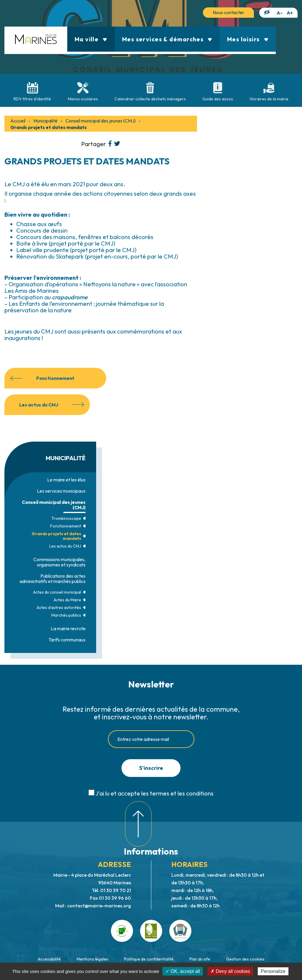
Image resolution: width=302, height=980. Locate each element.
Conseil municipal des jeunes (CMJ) (54, 505)
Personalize (273, 971)
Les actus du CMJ (65, 546)
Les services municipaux (61, 491)
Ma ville (91, 39)
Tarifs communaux (67, 640)
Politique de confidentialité (149, 959)
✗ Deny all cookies (230, 971)
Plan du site (200, 959)
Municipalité (45, 121)
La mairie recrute (68, 628)
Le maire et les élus (66, 480)
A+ (290, 13)
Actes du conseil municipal (57, 592)
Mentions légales (92, 959)
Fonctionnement (66, 526)
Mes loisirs (248, 39)
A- (280, 13)
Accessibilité (49, 959)
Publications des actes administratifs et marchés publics (52, 579)
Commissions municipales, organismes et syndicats (59, 562)
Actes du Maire (67, 600)
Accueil (18, 121)
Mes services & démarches (167, 39)
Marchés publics (66, 615)
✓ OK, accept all (183, 971)
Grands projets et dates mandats (56, 536)
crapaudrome (70, 297)
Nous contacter (228, 12)
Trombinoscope (66, 518)
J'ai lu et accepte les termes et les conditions (154, 793)
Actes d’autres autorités (59, 607)
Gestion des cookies (245, 959)
